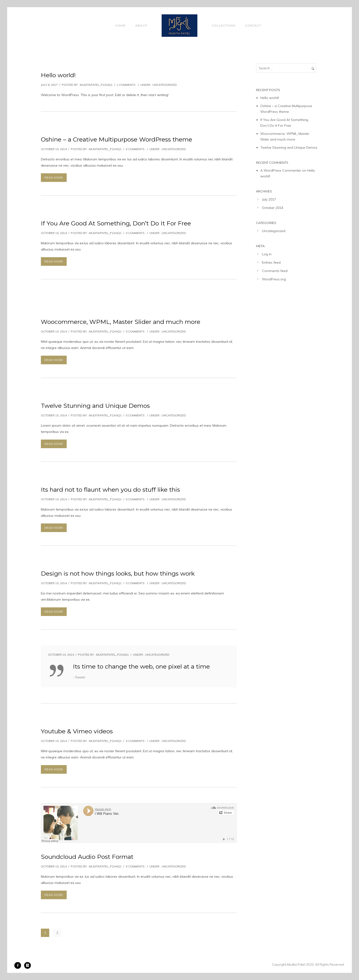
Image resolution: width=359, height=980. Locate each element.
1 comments (126, 85)
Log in (267, 254)
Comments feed (275, 271)
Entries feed (271, 262)
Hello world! (58, 75)
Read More (54, 177)
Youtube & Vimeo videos (77, 731)
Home (121, 25)
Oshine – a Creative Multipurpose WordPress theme (117, 139)
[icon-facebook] (19, 965)
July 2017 (269, 199)
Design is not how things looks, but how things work (118, 573)
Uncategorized (165, 85)
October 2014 (273, 208)
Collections (224, 25)
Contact (253, 25)
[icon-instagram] (27, 965)
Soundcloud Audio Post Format (87, 857)
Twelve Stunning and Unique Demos (95, 406)
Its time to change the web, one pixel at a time (141, 666)
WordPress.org (274, 279)
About (141, 25)
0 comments (135, 149)
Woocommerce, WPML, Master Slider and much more (121, 322)
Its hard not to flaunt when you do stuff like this (110, 490)
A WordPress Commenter (281, 170)
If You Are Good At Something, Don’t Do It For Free (116, 223)
